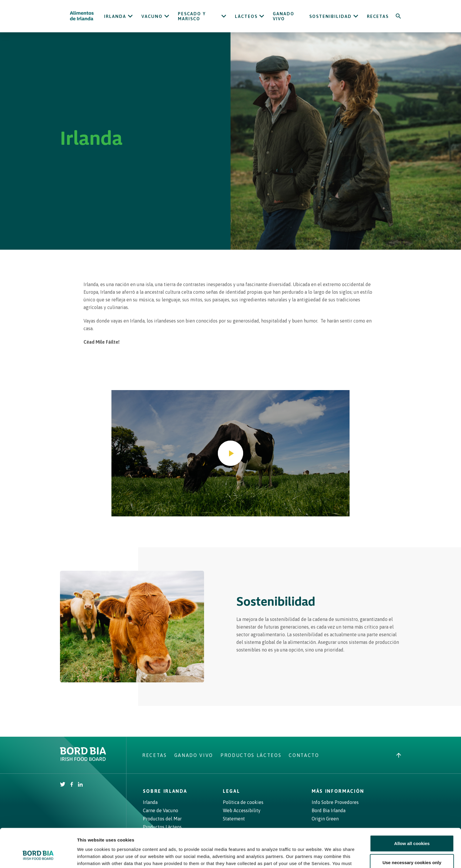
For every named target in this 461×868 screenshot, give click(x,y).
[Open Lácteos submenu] (262, 16)
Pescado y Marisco (192, 16)
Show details (309, 856)
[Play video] (230, 453)
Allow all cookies (412, 810)
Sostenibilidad (330, 16)
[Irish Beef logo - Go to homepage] (82, 16)
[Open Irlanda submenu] (130, 16)
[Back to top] (399, 755)
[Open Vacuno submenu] (167, 16)
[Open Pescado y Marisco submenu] (224, 16)
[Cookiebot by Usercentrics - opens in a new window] (38, 857)
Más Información (338, 791)
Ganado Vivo (284, 16)
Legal (231, 791)
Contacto (304, 755)
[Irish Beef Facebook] (72, 785)
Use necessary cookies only (412, 830)
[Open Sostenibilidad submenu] (356, 16)
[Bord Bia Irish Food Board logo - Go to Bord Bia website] (83, 759)
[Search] (398, 16)
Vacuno (152, 16)
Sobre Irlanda (165, 791)
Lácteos (246, 16)
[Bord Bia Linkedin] (80, 785)
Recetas (378, 16)
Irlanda (115, 16)
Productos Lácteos (251, 755)
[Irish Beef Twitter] (63, 785)
